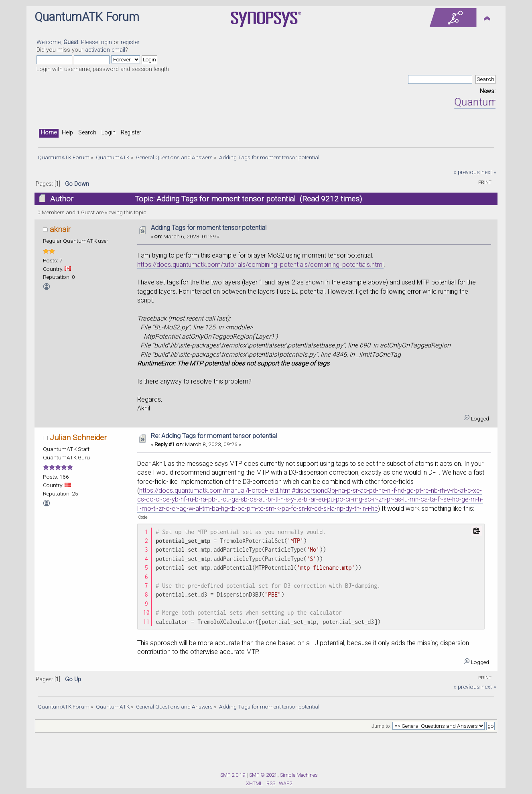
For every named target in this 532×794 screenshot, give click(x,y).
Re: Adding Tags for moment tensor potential (214, 436)
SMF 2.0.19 (233, 775)
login (106, 42)
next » (489, 172)
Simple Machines (299, 775)
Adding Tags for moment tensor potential (209, 228)
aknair (60, 229)
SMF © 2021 (263, 775)
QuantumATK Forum (87, 17)
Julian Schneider (78, 438)
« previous (467, 172)
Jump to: (381, 726)
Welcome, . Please (68, 42)
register (130, 42)
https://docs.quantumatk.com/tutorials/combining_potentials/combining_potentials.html (260, 265)
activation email (105, 50)
